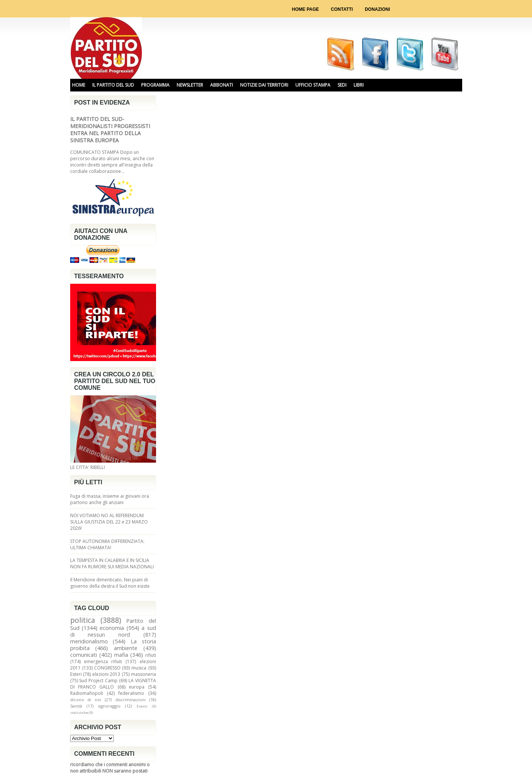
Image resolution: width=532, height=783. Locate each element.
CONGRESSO (107, 668)
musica (139, 668)
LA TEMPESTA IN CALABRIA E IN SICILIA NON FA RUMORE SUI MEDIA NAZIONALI (112, 563)
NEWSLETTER (190, 85)
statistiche (79, 713)
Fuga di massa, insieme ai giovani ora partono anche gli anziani (110, 499)
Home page (305, 9)
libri (359, 85)
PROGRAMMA (155, 85)
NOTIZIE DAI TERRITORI (264, 85)
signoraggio (109, 706)
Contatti (342, 9)
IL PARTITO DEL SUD (113, 85)
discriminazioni (130, 700)
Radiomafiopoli (87, 693)
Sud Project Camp (98, 681)
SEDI (342, 85)
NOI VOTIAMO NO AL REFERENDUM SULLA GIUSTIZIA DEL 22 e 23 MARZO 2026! (109, 522)
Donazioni (377, 9)
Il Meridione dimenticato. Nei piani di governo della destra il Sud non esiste (110, 583)
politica (83, 620)
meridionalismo (89, 641)
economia (112, 628)
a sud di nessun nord (113, 631)
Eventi (142, 706)
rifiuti (151, 655)
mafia (121, 655)
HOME (79, 85)
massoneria (144, 674)
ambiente (126, 648)
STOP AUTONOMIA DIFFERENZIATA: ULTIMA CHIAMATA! (107, 544)
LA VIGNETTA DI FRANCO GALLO (113, 684)
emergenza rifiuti (103, 661)
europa (137, 687)
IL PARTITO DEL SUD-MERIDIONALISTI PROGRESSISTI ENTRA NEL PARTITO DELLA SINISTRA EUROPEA (110, 130)
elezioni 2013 (106, 674)
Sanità (76, 706)
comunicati (84, 655)
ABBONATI (222, 85)
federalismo (131, 693)
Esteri (76, 674)
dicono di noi (86, 700)
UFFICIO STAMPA (313, 85)
